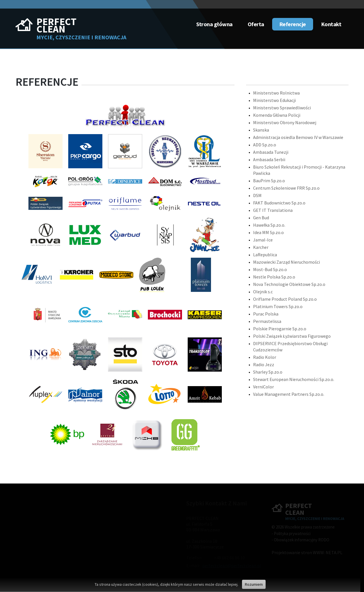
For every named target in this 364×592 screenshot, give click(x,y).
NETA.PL (334, 552)
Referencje (293, 24)
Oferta (256, 24)
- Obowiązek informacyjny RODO (300, 540)
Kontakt (331, 24)
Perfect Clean (56, 25)
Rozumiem (254, 584)
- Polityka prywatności (291, 533)
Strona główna (214, 24)
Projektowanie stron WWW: (298, 552)
